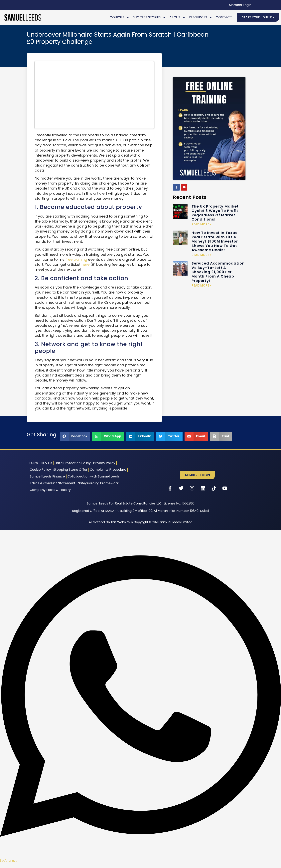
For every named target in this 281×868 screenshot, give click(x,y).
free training (76, 259)
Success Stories (149, 17)
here (85, 264)
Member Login (240, 5)
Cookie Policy (40, 470)
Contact (224, 17)
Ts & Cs (46, 463)
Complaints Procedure (108, 470)
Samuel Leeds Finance (47, 476)
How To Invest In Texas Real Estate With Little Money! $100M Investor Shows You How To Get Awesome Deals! (215, 241)
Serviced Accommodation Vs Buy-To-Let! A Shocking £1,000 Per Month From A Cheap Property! (218, 272)
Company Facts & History (50, 490)
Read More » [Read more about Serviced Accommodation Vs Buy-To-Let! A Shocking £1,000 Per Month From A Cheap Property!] (202, 285)
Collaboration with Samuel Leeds (94, 476)
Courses (120, 17)
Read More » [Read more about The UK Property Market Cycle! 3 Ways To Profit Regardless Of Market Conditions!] (202, 224)
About (177, 17)
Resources (201, 17)
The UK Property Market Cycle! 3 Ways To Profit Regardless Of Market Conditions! (215, 213)
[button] (75, 436)
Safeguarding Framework (98, 483)
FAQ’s (33, 463)
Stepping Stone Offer (70, 470)
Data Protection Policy (73, 463)
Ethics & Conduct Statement (53, 483)
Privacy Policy (104, 463)
